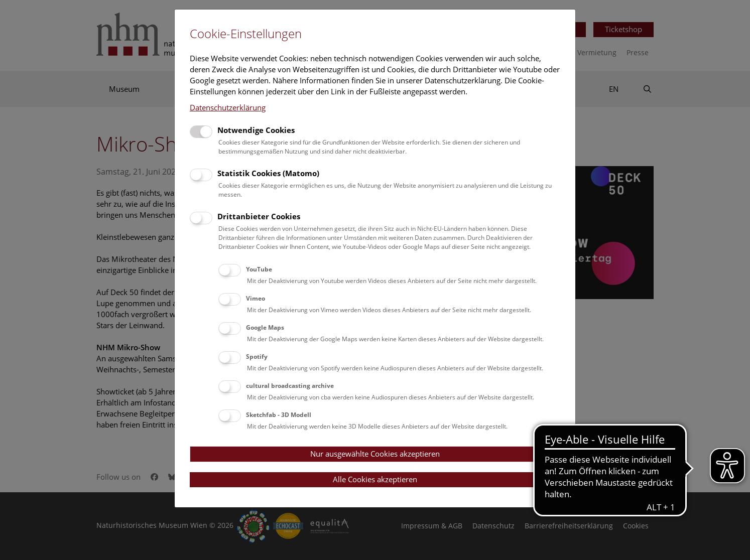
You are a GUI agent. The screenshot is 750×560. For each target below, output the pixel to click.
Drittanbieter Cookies (259, 216)
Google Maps (265, 327)
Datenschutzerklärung (228, 107)
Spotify (257, 357)
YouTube (259, 269)
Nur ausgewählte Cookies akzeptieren (375, 454)
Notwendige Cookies (256, 130)
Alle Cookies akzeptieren (375, 479)
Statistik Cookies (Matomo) (268, 173)
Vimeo (256, 298)
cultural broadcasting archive (290, 386)
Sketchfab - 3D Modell (279, 415)
